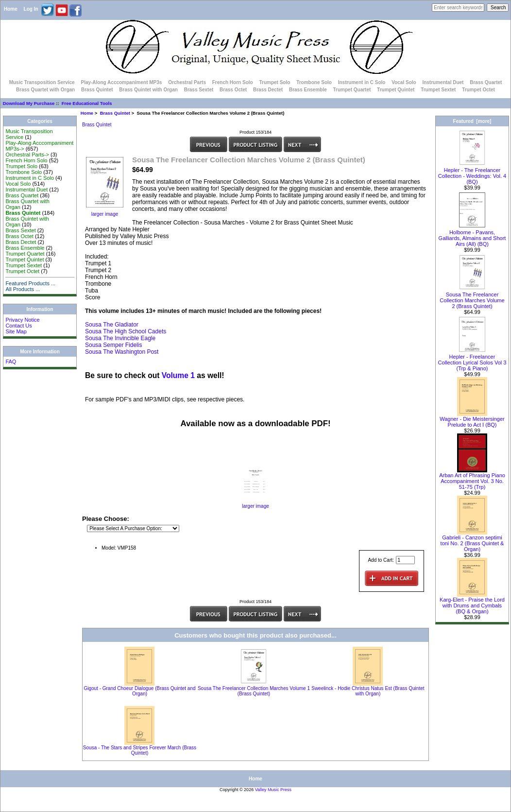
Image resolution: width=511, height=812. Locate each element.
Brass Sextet (199, 90)
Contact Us (18, 326)
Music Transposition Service (42, 82)
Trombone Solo (314, 82)
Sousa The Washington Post (122, 352)
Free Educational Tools (87, 103)
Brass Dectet (268, 90)
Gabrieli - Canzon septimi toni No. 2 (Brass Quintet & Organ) (472, 541)
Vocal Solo (404, 82)
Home (11, 9)
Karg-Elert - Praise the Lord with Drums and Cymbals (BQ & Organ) (472, 603)
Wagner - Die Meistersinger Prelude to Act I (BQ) (472, 419)
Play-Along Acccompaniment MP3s (121, 82)
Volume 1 (178, 375)
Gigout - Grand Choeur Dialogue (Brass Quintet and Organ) (139, 691)
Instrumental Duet (443, 82)
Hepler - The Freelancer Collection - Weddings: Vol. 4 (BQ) (472, 173)
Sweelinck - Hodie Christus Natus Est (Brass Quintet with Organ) (368, 691)
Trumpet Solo (274, 82)
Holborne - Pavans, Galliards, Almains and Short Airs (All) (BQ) (472, 236)
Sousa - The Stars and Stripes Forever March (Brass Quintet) (140, 750)
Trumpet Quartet (352, 90)
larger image (255, 504)
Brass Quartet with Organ (45, 90)
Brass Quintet (115, 113)
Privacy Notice (22, 320)
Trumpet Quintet (396, 90)
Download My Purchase (29, 103)
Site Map (16, 331)
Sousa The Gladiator (112, 325)
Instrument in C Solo (362, 82)
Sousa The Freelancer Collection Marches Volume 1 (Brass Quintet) (254, 691)
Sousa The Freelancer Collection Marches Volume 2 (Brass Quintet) (472, 298)
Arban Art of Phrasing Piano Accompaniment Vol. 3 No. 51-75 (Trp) (472, 479)
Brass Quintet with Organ (148, 90)
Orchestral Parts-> (27, 155)
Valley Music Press (273, 790)
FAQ (11, 362)
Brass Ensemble (308, 90)
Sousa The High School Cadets (126, 331)
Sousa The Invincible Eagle (120, 338)
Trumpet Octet (478, 90)
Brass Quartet (486, 82)
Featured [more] (472, 121)
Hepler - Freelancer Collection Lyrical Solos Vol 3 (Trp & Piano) (472, 360)
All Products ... (23, 289)
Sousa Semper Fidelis (113, 345)
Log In (31, 9)
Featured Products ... (30, 283)
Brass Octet (233, 90)
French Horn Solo (233, 82)
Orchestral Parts (187, 82)
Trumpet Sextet (438, 90)
